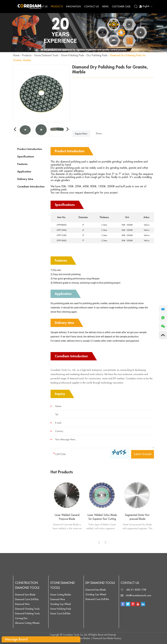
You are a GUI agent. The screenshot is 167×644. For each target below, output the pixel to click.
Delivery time (25, 179)
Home (30, 7)
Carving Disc (21, 618)
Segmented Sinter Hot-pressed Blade (137, 517)
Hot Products (62, 472)
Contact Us (91, 7)
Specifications (26, 157)
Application (24, 172)
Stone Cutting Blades (61, 595)
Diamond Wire (22, 604)
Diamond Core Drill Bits (27, 599)
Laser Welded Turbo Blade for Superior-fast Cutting (102, 517)
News (105, 7)
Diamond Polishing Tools (27, 614)
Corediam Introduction (31, 187)
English (146, 7)
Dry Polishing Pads (97, 55)
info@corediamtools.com (138, 595)
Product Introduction (30, 149)
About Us (42, 7)
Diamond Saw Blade (25, 595)
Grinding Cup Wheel (61, 604)
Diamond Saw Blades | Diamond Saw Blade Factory (95, 638)
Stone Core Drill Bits (60, 614)
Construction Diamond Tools (27, 585)
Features (22, 164)
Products (57, 7)
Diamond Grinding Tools (27, 609)
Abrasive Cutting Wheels (27, 623)
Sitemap (112, 635)
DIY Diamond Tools (100, 583)
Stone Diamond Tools (46, 55)
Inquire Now (81, 134)
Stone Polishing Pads (73, 55)
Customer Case (121, 7)
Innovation (74, 7)
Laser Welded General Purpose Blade (67, 517)
